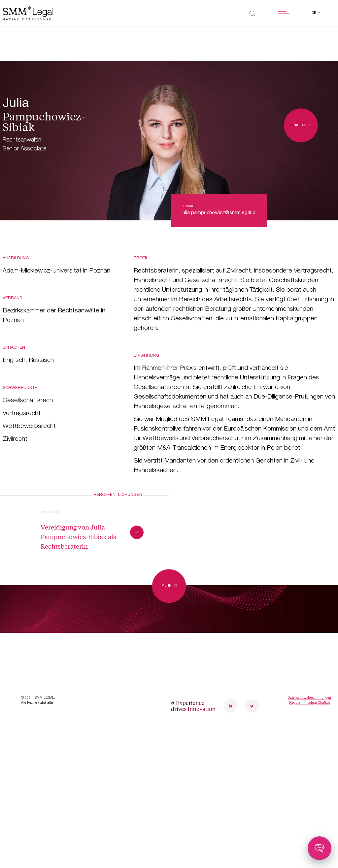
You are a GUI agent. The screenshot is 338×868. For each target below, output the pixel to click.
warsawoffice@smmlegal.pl (236, 640)
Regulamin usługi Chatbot (309, 744)
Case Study (21, 652)
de (314, 13)
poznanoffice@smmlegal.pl (302, 640)
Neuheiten (19, 669)
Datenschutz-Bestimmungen (309, 739)
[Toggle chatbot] (320, 848)
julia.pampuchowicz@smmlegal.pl (219, 213)
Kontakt (97, 669)
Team (92, 634)
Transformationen (30, 634)
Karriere (96, 652)
